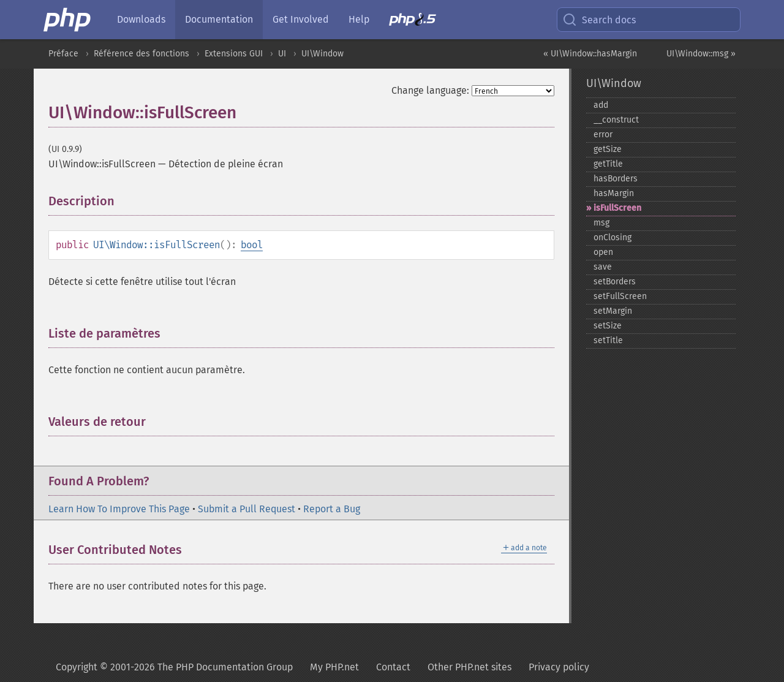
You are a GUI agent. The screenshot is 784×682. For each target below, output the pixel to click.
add (601, 105)
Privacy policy (559, 667)
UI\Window (322, 54)
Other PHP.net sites (469, 667)
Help (359, 19)
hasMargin (614, 193)
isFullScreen (617, 208)
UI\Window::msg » (701, 54)
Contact (393, 667)
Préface (63, 54)
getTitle (608, 164)
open (603, 252)
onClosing (612, 237)
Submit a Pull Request (247, 509)
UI (282, 54)
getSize (608, 149)
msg (601, 223)
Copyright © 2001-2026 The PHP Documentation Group (174, 667)
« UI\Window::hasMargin (590, 54)
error (603, 135)
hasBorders (616, 179)
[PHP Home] (68, 20)
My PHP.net (334, 667)
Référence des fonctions (141, 54)
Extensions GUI (234, 54)
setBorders (615, 282)
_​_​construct (616, 120)
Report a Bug (332, 509)
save (603, 267)
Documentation (219, 19)
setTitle (608, 340)
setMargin (613, 311)
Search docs (599, 20)
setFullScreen (620, 296)
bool (252, 245)
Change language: (430, 90)
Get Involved (301, 19)
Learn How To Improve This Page (119, 509)
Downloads (141, 19)
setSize (608, 326)
